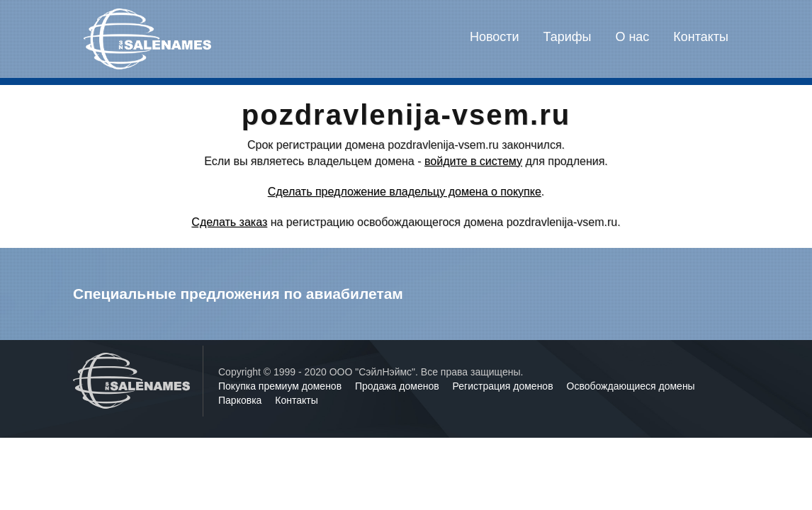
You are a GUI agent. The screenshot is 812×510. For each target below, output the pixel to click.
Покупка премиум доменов (281, 386)
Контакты (701, 37)
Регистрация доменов (504, 386)
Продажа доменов (399, 386)
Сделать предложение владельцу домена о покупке (405, 192)
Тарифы (568, 37)
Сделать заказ (229, 222)
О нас (632, 37)
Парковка (241, 400)
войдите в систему (473, 161)
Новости (495, 37)
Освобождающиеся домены (631, 386)
